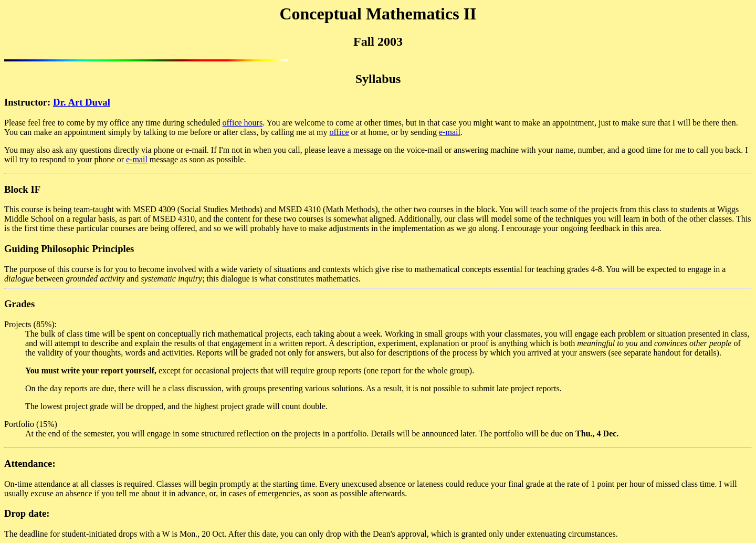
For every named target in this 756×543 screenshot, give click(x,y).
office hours (243, 123)
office (339, 132)
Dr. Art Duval (82, 102)
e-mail (450, 132)
